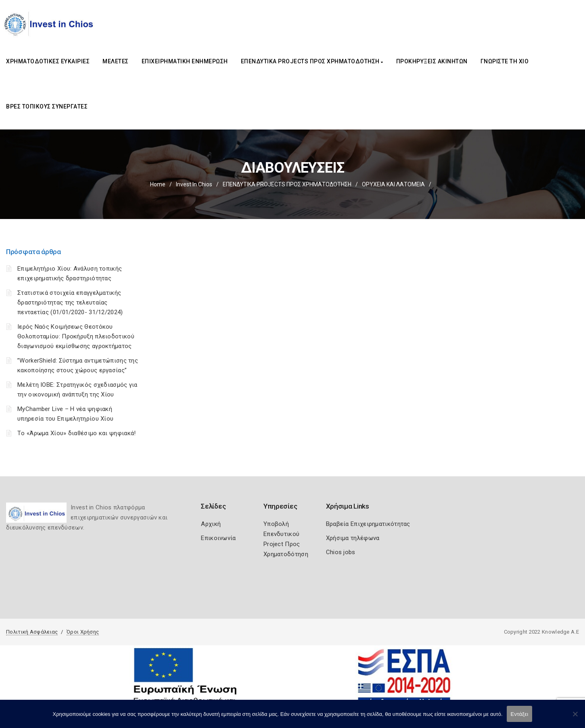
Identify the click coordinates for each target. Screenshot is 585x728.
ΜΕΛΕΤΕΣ (116, 61)
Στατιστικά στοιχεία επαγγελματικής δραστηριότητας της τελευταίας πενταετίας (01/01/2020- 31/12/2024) (70, 302)
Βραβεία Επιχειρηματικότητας (368, 524)
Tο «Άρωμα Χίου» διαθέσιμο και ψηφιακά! (76, 433)
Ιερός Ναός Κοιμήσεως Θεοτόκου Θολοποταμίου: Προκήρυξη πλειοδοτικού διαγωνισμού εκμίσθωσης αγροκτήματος (76, 336)
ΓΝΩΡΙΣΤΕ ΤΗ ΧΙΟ (505, 61)
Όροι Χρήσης (83, 632)
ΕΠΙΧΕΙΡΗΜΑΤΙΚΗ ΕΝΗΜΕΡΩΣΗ (185, 61)
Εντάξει (520, 714)
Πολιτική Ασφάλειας (32, 632)
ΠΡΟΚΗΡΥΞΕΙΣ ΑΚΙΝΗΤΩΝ (432, 61)
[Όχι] (575, 718)
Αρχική (211, 524)
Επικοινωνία (218, 538)
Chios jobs (341, 552)
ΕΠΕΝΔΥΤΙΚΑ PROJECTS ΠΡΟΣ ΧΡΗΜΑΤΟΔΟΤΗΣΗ (312, 61)
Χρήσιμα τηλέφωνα (353, 538)
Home (158, 184)
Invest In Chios (194, 184)
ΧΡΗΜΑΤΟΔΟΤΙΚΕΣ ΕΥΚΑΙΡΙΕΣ (48, 61)
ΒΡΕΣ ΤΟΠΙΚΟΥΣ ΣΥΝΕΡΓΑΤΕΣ (47, 106)
